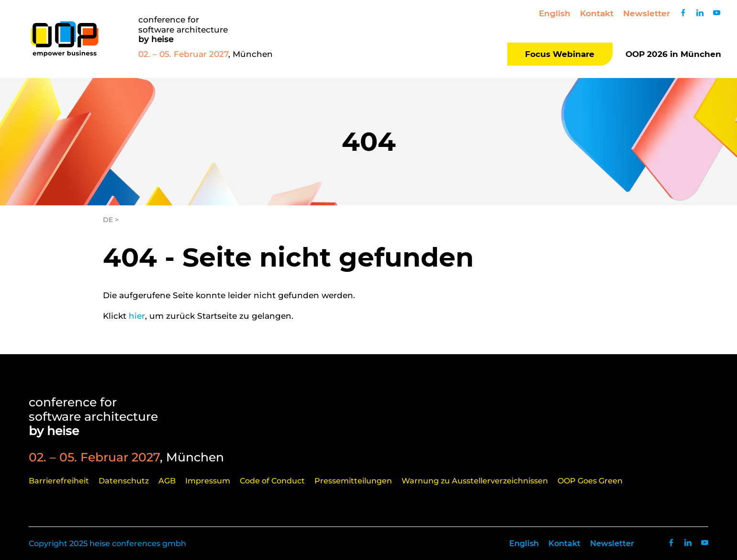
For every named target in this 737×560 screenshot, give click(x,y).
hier (137, 316)
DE (108, 220)
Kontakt (597, 13)
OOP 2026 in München (673, 54)
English (555, 13)
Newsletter (647, 13)
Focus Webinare (560, 54)
